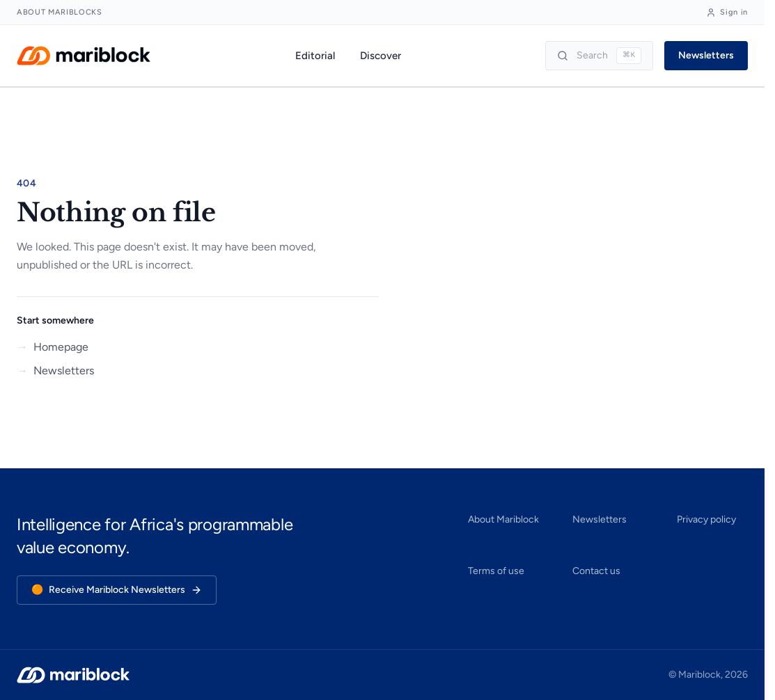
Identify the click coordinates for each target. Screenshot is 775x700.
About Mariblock (503, 519)
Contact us (596, 571)
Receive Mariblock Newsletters (117, 590)
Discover (381, 56)
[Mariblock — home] (84, 56)
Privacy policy (706, 519)
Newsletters (706, 55)
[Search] (599, 56)
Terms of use (496, 571)
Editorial (315, 56)
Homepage (53, 347)
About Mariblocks (60, 12)
